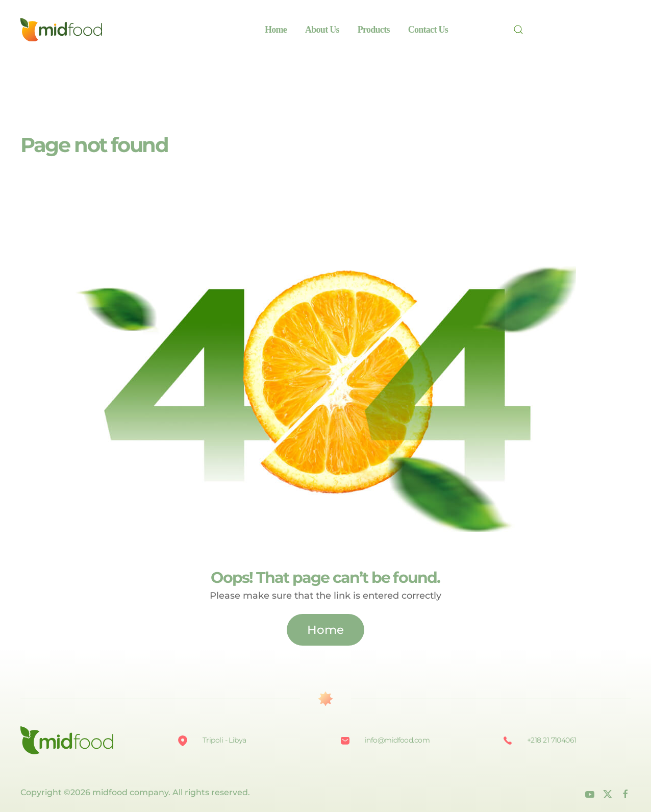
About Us (322, 30)
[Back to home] (61, 30)
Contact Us (428, 30)
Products (374, 30)
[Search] (521, 30)
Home (276, 30)
